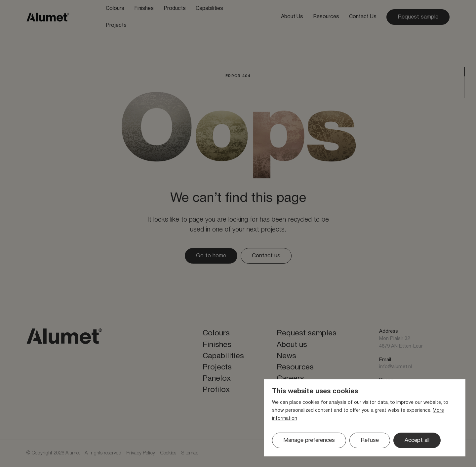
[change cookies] (309, 440)
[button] (370, 440)
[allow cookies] (417, 440)
